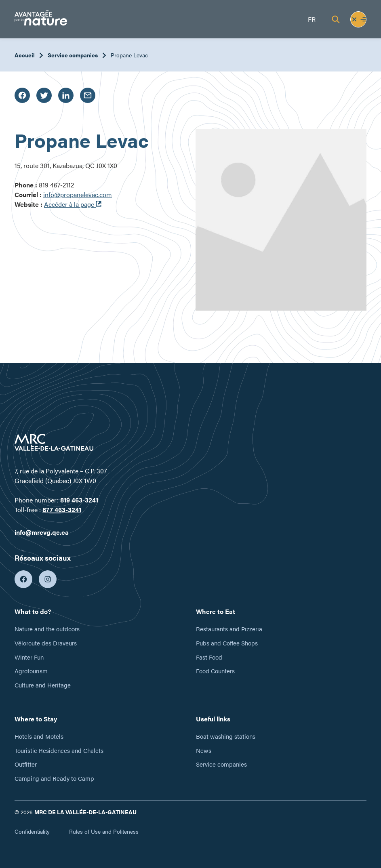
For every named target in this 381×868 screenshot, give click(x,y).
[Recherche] (336, 19)
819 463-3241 (79, 500)
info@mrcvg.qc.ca (42, 532)
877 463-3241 (62, 510)
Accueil (25, 55)
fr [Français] (312, 19)
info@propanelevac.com (78, 194)
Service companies (73, 55)
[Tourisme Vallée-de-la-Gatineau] (41, 19)
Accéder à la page (73, 204)
